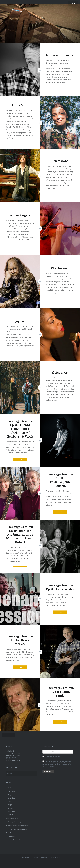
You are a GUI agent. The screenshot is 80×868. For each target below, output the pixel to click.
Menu (74, 3)
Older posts (9, 735)
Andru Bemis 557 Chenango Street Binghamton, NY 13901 (14, 753)
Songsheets (11, 811)
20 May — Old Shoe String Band (18, 829)
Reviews (10, 808)
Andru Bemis (10, 788)
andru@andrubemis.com (14, 760)
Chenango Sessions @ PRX (16, 822)
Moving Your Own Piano (15, 840)
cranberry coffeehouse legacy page (17, 826)
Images (10, 805)
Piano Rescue (11, 833)
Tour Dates (11, 791)
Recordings (11, 798)
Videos (10, 801)
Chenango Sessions (12, 818)
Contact (10, 815)
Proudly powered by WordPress (29, 857)
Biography (11, 795)
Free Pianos (11, 836)
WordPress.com (55, 857)
